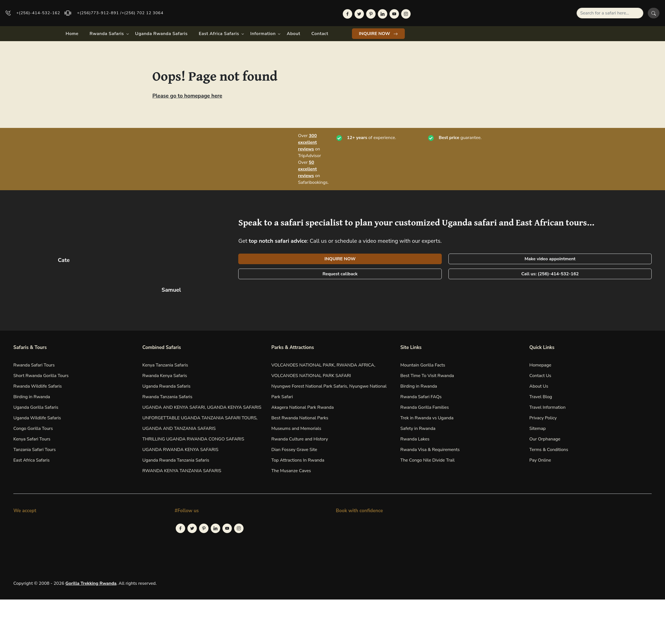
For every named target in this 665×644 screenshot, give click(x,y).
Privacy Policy (543, 418)
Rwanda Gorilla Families (425, 407)
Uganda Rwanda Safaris (161, 34)
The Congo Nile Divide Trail (427, 460)
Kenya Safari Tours (32, 439)
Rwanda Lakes (415, 439)
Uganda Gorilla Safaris (36, 407)
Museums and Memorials (296, 428)
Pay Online (540, 460)
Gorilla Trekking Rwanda (91, 583)
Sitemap (538, 428)
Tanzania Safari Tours (34, 450)
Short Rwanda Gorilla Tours (41, 376)
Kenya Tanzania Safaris (165, 365)
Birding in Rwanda (32, 397)
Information (263, 34)
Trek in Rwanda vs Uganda (427, 418)
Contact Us (540, 376)
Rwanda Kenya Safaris (165, 376)
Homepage (540, 365)
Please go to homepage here (187, 96)
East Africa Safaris (219, 34)
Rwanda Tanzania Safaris (167, 397)
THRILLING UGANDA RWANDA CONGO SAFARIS (193, 439)
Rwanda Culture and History (300, 439)
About (294, 34)
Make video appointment (550, 259)
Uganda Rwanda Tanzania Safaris (176, 460)
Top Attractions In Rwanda (298, 460)
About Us (539, 386)
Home (72, 34)
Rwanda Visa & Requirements (430, 450)
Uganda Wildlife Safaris (37, 418)
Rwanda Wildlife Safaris (38, 386)
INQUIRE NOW (379, 34)
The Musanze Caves (291, 471)
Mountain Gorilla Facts (423, 365)
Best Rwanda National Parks (300, 418)
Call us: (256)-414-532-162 (550, 274)
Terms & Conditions (549, 450)
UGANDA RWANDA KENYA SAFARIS (180, 450)
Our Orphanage (545, 439)
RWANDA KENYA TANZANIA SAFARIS (182, 471)
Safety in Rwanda (418, 428)
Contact (320, 34)
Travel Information (547, 407)
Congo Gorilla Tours (33, 428)
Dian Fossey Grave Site (294, 450)
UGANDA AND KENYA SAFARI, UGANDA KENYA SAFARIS (202, 407)
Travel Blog (541, 397)
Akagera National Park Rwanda (303, 407)
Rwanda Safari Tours (34, 365)
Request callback (340, 274)
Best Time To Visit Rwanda (427, 376)
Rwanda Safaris (107, 34)
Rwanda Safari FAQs (421, 397)
